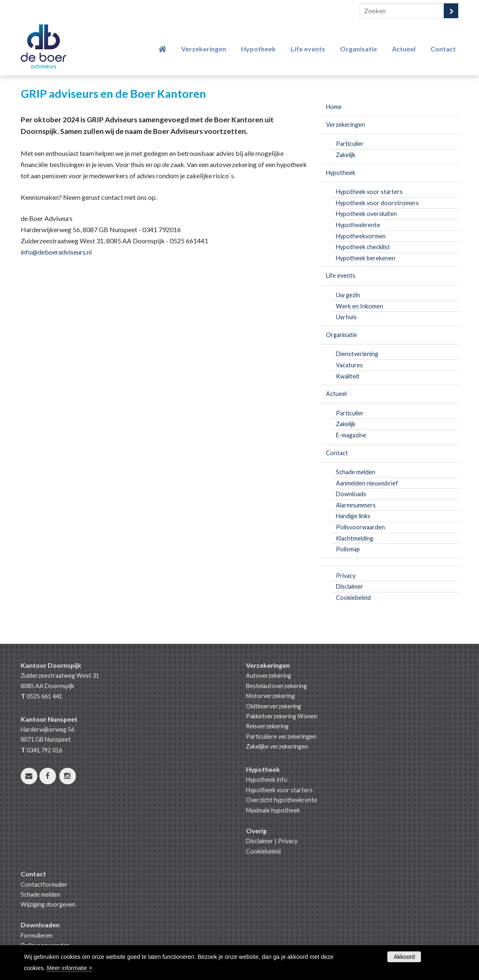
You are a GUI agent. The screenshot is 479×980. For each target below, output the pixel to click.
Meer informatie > (69, 968)
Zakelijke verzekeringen (277, 746)
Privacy (288, 841)
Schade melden (40, 894)
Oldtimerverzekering (274, 706)
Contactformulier (44, 884)
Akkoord (404, 957)
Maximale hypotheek (273, 810)
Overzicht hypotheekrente (282, 800)
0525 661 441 (44, 696)
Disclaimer (260, 841)
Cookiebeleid (263, 851)
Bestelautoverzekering (276, 686)
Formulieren (37, 935)
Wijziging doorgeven (48, 904)
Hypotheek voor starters (279, 790)
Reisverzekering (267, 726)
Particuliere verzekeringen (281, 736)
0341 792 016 (44, 750)
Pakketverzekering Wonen (282, 716)
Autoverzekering (269, 676)
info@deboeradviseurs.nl (56, 252)
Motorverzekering (270, 696)
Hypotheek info (267, 780)
